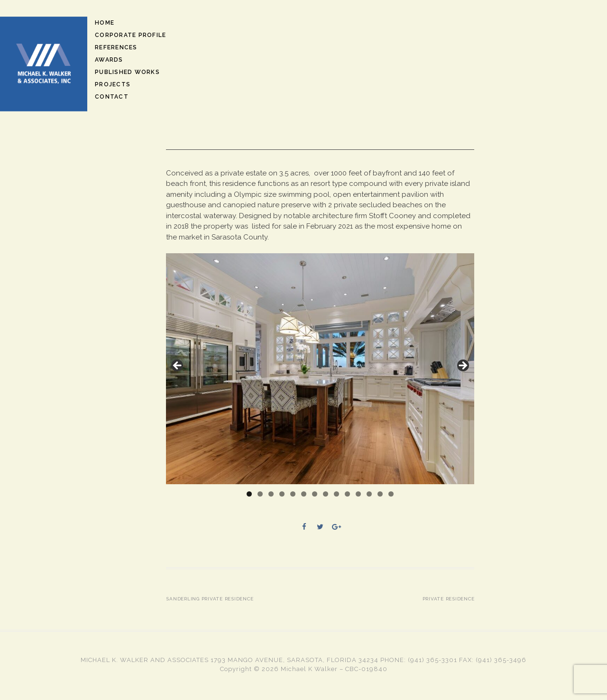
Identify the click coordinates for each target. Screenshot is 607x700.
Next (462, 366)
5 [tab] (293, 494)
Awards (109, 60)
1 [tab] (249, 494)
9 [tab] (336, 494)
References (116, 47)
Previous (178, 366)
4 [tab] (282, 494)
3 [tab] (271, 494)
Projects (113, 84)
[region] (320, 369)
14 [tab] (391, 494)
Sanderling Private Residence (210, 599)
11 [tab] (358, 494)
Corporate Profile (130, 35)
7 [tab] (315, 494)
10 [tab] (347, 494)
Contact (112, 97)
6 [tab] (304, 494)
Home (105, 23)
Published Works (127, 72)
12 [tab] (369, 494)
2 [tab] (260, 494)
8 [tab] (326, 494)
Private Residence (449, 599)
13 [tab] (380, 494)
